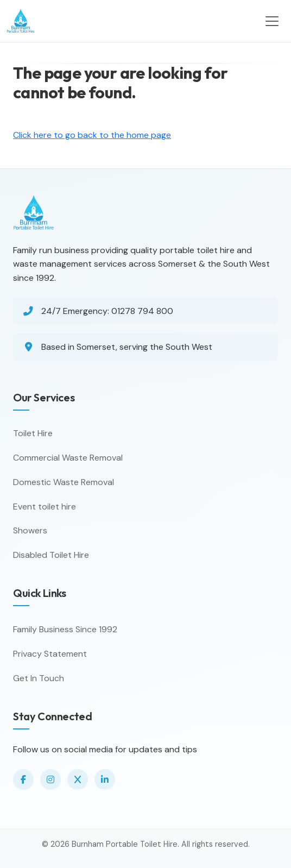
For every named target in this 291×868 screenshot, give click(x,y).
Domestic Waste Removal (64, 482)
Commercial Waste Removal (68, 458)
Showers (30, 530)
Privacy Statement (50, 654)
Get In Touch (39, 678)
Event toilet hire (45, 507)
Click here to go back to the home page (92, 135)
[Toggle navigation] (272, 21)
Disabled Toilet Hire (51, 555)
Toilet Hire (33, 433)
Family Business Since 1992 (65, 629)
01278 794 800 (142, 311)
